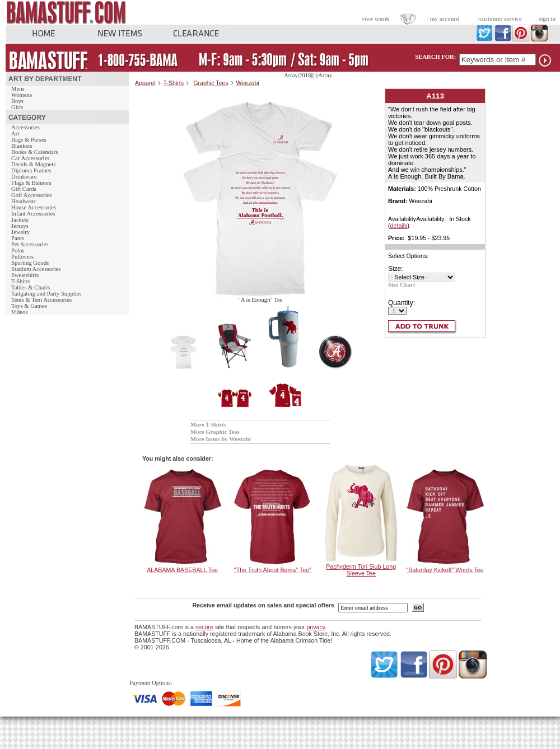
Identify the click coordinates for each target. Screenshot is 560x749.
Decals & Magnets (33, 164)
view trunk (375, 19)
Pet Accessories (30, 244)
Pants (18, 238)
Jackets (20, 220)
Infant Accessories (33, 214)
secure (204, 627)
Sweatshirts (25, 275)
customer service (501, 19)
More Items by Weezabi (221, 439)
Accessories (25, 127)
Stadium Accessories (36, 269)
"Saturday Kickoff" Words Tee (445, 570)
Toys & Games (29, 306)
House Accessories (34, 207)
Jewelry (20, 232)
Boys (17, 101)
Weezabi (247, 83)
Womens (22, 95)
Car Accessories (30, 158)
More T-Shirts (208, 425)
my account (445, 19)
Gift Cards (24, 189)
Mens (18, 89)
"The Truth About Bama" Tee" (273, 570)
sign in (547, 19)
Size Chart (402, 285)
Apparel (145, 83)
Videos (20, 312)
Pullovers (22, 257)
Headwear (23, 201)
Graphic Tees (211, 83)
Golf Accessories (32, 195)
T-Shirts (21, 281)
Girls (17, 107)
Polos (18, 251)
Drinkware (24, 177)
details (399, 226)
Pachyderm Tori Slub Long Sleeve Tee (361, 570)
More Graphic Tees (215, 432)
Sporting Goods (30, 263)
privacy (316, 627)
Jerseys (20, 226)
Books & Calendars (34, 152)
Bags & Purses (29, 140)
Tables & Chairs (31, 287)
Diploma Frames (31, 170)
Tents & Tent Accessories (41, 300)
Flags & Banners (31, 183)
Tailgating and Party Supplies (46, 294)
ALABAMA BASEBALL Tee (182, 570)
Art (15, 134)
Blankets (22, 146)
